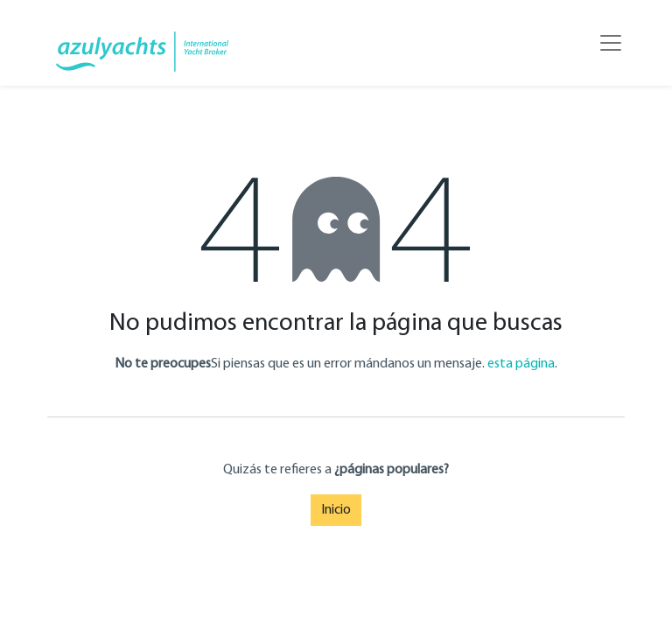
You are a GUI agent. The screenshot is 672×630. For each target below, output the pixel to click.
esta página (521, 364)
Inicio (336, 510)
